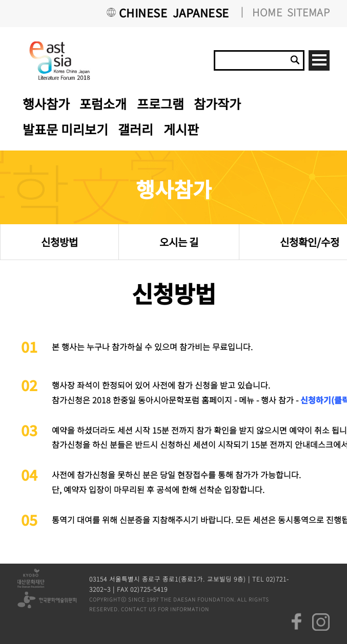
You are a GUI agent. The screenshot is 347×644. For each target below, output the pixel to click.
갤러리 (136, 129)
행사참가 (46, 103)
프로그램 (160, 103)
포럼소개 (103, 103)
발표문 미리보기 (65, 129)
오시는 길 (179, 242)
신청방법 (59, 242)
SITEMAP (309, 12)
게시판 (181, 129)
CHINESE (143, 12)
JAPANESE (201, 12)
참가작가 (217, 103)
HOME (267, 12)
